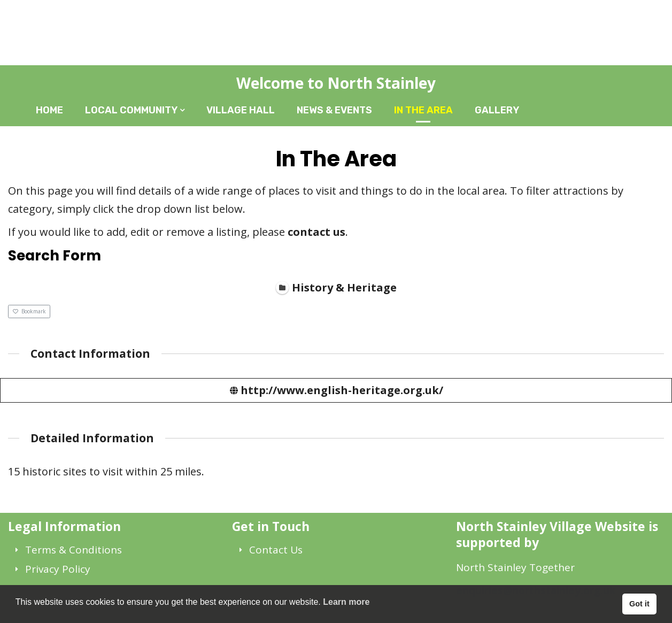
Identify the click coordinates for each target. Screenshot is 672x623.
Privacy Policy (58, 569)
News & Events (334, 110)
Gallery (497, 110)
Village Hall (241, 110)
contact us (316, 232)
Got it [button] (639, 604)
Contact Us (276, 550)
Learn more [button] (346, 602)
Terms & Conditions (74, 550)
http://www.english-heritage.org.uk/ (342, 390)
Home (49, 110)
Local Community (131, 110)
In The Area (423, 110)
